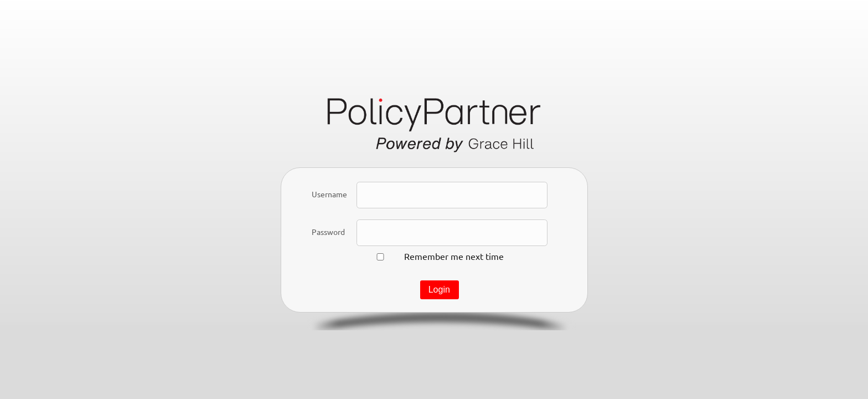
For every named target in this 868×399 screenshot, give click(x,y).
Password (328, 232)
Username (329, 194)
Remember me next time (454, 256)
